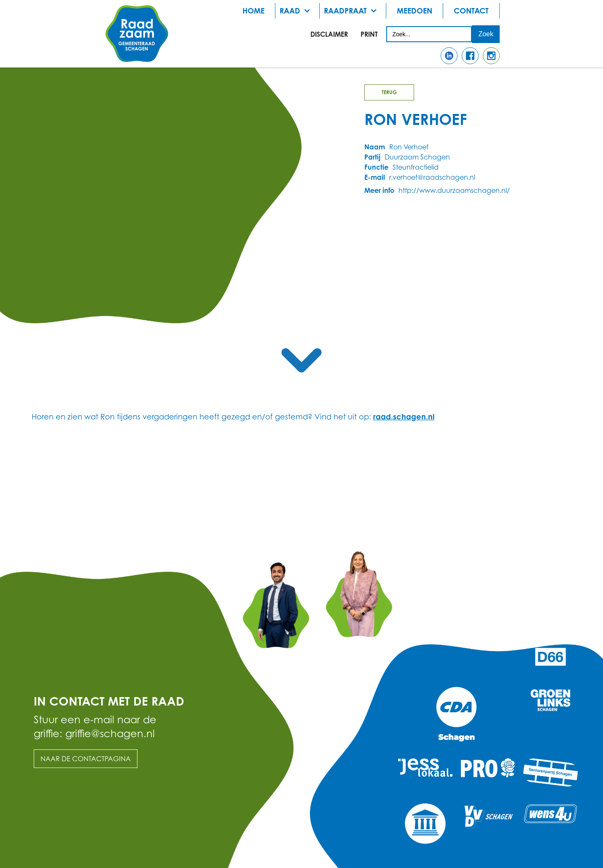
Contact (471, 11)
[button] (297, 11)
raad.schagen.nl (404, 416)
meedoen (415, 11)
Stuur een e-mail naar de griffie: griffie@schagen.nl (95, 727)
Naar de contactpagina (86, 759)
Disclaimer (329, 34)
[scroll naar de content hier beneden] (301, 360)
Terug (389, 92)
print (369, 34)
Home (253, 11)
